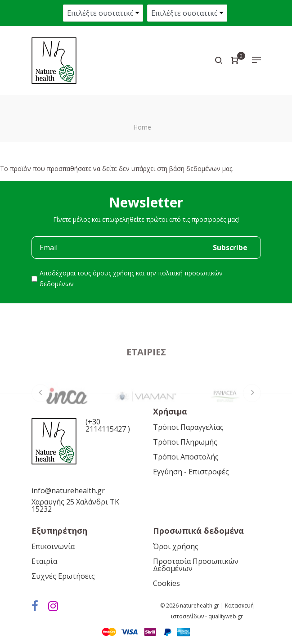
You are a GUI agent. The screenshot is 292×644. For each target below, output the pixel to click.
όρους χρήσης (113, 273)
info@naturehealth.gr (68, 491)
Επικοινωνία (53, 546)
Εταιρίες (146, 383)
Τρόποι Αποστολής (186, 457)
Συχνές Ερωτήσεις (63, 576)
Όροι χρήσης (176, 546)
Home (142, 127)
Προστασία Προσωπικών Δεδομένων (196, 565)
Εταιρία (44, 561)
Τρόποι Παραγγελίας (188, 427)
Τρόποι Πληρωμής (185, 442)
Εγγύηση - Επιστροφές (191, 472)
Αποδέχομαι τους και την (131, 278)
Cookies (166, 583)
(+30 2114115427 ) (108, 425)
